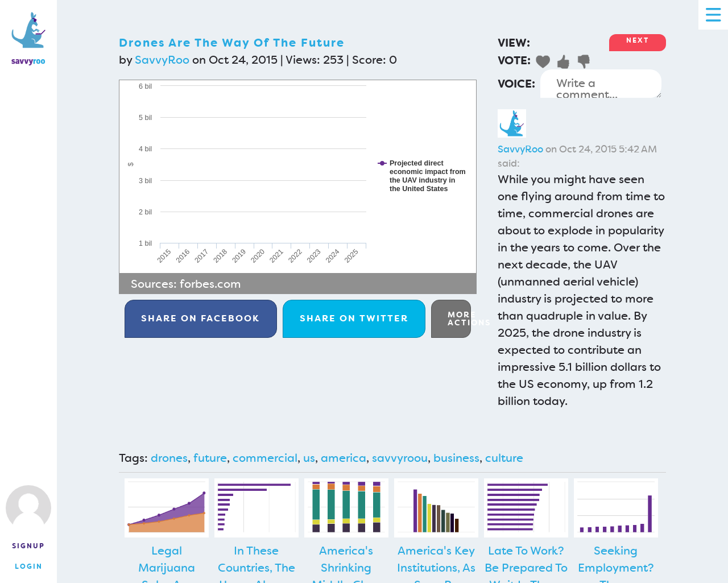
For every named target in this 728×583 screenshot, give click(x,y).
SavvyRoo (162, 60)
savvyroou (400, 458)
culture (504, 458)
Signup (28, 546)
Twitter (354, 318)
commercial (265, 458)
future (210, 458)
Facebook (200, 318)
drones (169, 458)
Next (638, 40)
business (456, 458)
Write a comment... (601, 84)
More (459, 319)
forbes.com (210, 284)
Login (29, 567)
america (344, 458)
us (309, 458)
